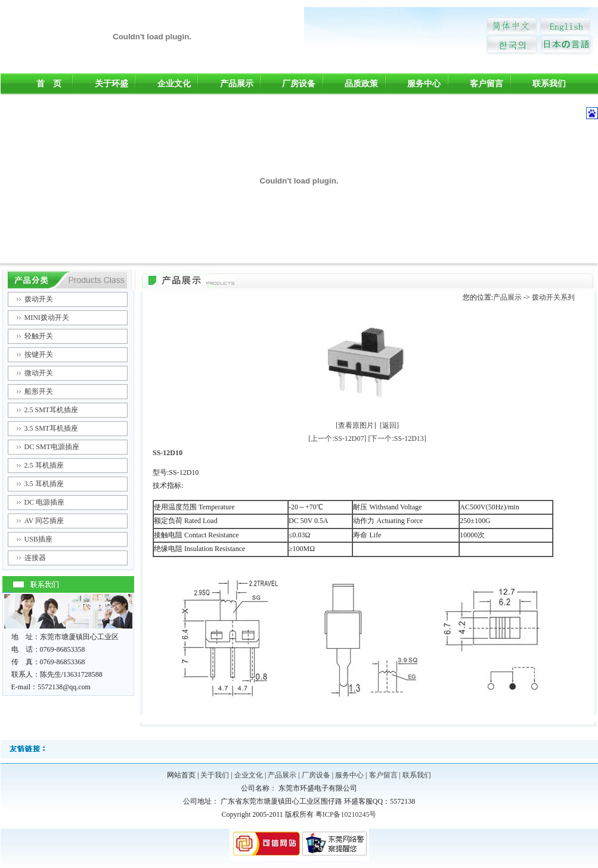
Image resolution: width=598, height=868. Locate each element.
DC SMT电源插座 (52, 447)
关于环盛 (111, 84)
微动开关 (39, 373)
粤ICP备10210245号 (346, 814)
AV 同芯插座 (44, 521)
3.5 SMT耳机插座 (52, 428)
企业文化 (174, 84)
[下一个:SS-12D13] (397, 438)
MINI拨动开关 (47, 318)
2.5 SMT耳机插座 (52, 410)
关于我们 (215, 775)
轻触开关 (39, 336)
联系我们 (549, 84)
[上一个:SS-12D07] (337, 438)
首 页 (49, 84)
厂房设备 (299, 84)
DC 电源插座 (45, 502)
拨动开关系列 (553, 297)
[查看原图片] (356, 425)
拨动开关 (39, 299)
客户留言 (487, 84)
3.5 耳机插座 (44, 484)
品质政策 (361, 84)
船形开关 (39, 391)
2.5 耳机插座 (44, 465)
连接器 (35, 558)
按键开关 (39, 354)
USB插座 (38, 539)
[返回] (389, 425)
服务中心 (424, 84)
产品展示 (237, 84)
